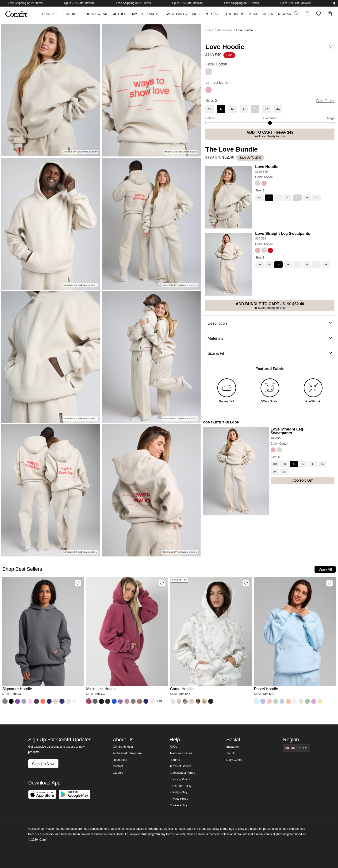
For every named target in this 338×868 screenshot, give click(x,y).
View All (325, 569)
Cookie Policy (178, 805)
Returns (175, 760)
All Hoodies (225, 30)
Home (209, 30)
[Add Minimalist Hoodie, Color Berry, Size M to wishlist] (162, 583)
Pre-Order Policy (180, 786)
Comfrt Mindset (123, 747)
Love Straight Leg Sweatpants (283, 233)
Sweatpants (176, 14)
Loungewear (96, 14)
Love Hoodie (267, 167)
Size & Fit (270, 353)
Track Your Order (181, 753)
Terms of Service (181, 766)
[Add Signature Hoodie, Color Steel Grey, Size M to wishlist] (78, 583)
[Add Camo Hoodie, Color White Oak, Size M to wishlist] (246, 583)
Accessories (261, 14)
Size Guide (325, 101)
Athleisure (234, 14)
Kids (196, 14)
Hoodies (71, 14)
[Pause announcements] (334, 3)
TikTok (230, 753)
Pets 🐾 (212, 14)
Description (270, 323)
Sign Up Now (43, 764)
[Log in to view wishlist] (319, 14)
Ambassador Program (127, 753)
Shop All (50, 14)
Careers (118, 773)
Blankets (151, 14)
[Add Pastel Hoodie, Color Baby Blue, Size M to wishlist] (330, 583)
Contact (118, 766)
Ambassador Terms (182, 773)
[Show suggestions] (296, 748)
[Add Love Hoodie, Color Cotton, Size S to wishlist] (331, 47)
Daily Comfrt (234, 760)
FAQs (173, 747)
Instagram (233, 747)
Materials (270, 338)
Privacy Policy (179, 799)
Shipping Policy (180, 779)
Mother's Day (125, 14)
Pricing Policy (178, 792)
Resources (120, 760)
